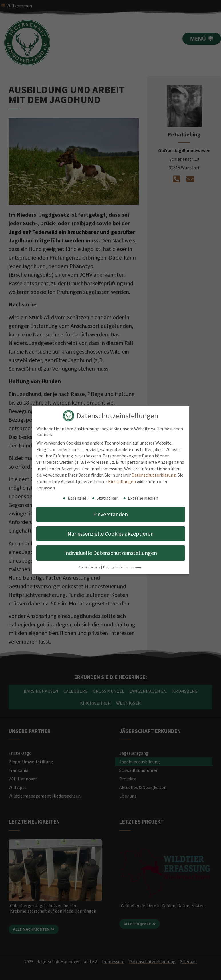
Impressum (134, 567)
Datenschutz (113, 567)
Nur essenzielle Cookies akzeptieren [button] (110, 534)
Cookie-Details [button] (90, 567)
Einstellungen (122, 481)
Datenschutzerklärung (154, 475)
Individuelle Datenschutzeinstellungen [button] (110, 553)
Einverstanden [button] (110, 514)
